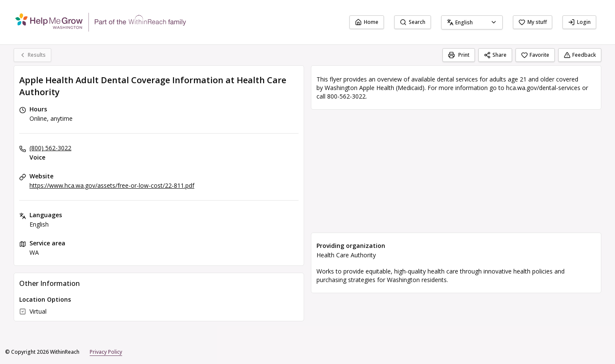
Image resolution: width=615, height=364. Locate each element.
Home (367, 22)
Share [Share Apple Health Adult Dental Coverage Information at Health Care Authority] (495, 55)
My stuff (533, 22)
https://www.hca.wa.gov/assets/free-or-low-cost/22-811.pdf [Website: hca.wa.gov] (112, 185)
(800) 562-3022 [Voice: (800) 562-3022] (50, 148)
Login (579, 22)
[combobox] (472, 22)
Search (413, 22)
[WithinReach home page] (101, 22)
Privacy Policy (106, 352)
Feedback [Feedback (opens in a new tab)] (580, 55)
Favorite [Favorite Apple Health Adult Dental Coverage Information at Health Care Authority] (535, 55)
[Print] (459, 55)
